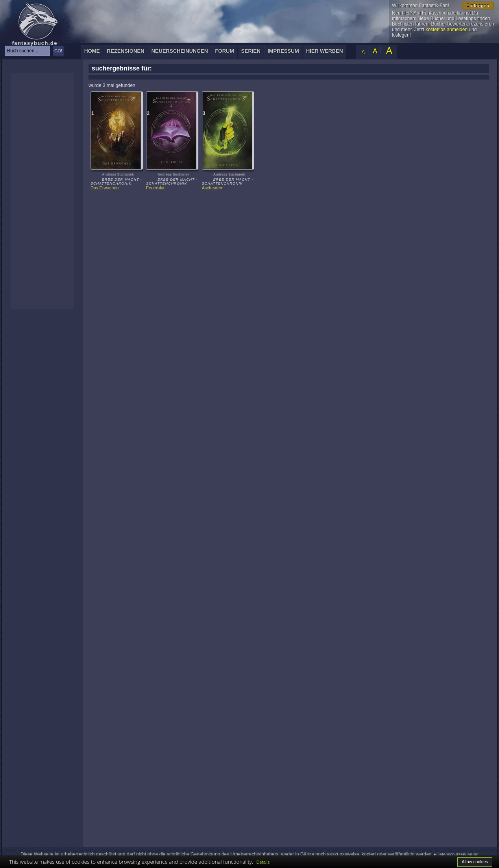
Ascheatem (213, 188)
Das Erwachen (105, 188)
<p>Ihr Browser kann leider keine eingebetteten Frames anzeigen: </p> (42, 191)
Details (263, 862)
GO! (58, 51)
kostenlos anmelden (446, 30)
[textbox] (27, 51)
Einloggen (478, 6)
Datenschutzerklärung (457, 854)
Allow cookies (475, 862)
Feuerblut (155, 188)
